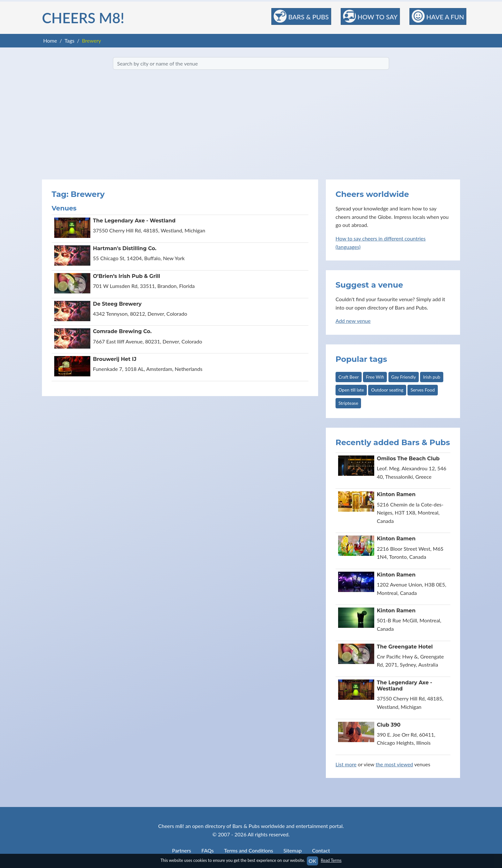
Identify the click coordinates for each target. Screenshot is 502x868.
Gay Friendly (404, 377)
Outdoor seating (387, 390)
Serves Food (422, 390)
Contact (321, 850)
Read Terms (331, 860)
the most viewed (394, 764)
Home (50, 41)
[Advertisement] (251, 125)
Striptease (348, 403)
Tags (70, 41)
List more (346, 764)
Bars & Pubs (301, 16)
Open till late (351, 390)
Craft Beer (349, 377)
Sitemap (293, 850)
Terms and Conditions (249, 850)
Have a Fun (438, 16)
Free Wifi (375, 377)
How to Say (370, 16)
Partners (181, 850)
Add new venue (353, 321)
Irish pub (432, 377)
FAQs (207, 850)
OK (312, 861)
